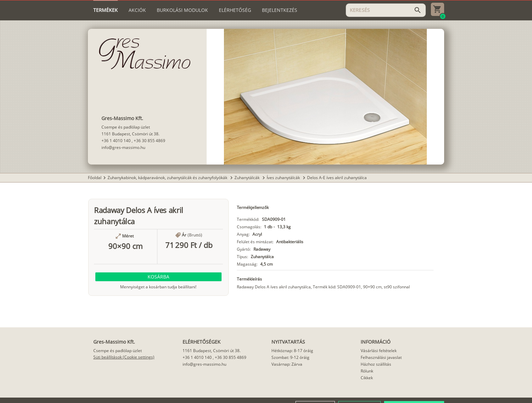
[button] (158, 277)
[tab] (106, 10)
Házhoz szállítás (376, 364)
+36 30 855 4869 (149, 141)
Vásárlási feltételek (379, 351)
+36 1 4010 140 (116, 141)
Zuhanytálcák (248, 178)
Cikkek (367, 378)
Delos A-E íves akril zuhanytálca (337, 178)
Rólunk (367, 371)
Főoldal (95, 178)
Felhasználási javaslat (381, 357)
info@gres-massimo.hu (123, 147)
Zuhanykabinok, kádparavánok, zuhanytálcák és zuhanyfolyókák (168, 178)
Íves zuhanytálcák (284, 178)
